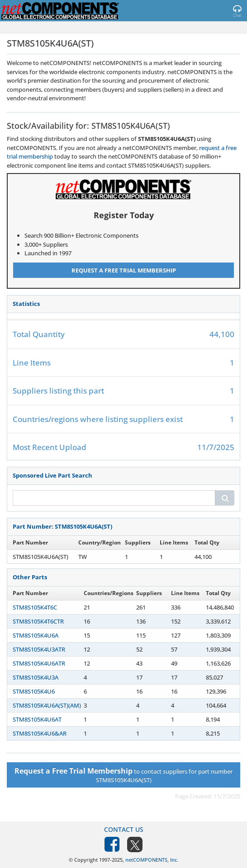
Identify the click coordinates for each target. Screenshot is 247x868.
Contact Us (124, 829)
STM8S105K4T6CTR (38, 621)
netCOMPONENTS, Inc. (152, 860)
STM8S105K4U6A (36, 635)
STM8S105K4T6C (35, 607)
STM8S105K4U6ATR (39, 663)
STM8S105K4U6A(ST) (40, 557)
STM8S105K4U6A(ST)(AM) (47, 705)
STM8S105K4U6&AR (40, 733)
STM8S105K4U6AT (37, 719)
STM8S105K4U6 (34, 691)
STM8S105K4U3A (36, 677)
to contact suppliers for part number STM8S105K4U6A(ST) (123, 775)
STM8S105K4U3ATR (39, 649)
